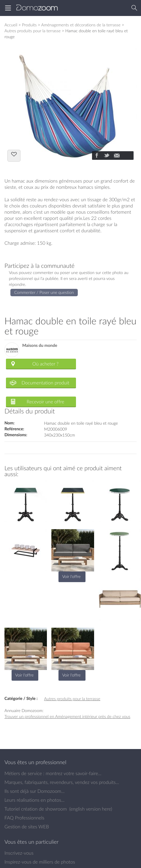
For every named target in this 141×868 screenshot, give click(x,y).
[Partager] (96, 156)
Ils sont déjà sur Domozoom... (34, 791)
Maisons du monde (40, 346)
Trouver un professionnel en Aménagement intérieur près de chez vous (67, 716)
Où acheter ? (45, 364)
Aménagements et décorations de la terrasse (81, 25)
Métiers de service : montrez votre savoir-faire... (53, 773)
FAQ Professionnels (24, 818)
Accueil (11, 25)
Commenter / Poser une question (44, 292)
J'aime (14, 155)
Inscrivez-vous (19, 853)
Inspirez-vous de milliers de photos (40, 862)
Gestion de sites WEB (27, 827)
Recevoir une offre (46, 402)
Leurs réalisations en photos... (34, 800)
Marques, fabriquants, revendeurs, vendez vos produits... (62, 782)
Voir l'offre (71, 576)
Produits (29, 25)
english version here (91, 809)
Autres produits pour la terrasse (33, 31)
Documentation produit (45, 383)
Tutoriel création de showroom (36, 809)
